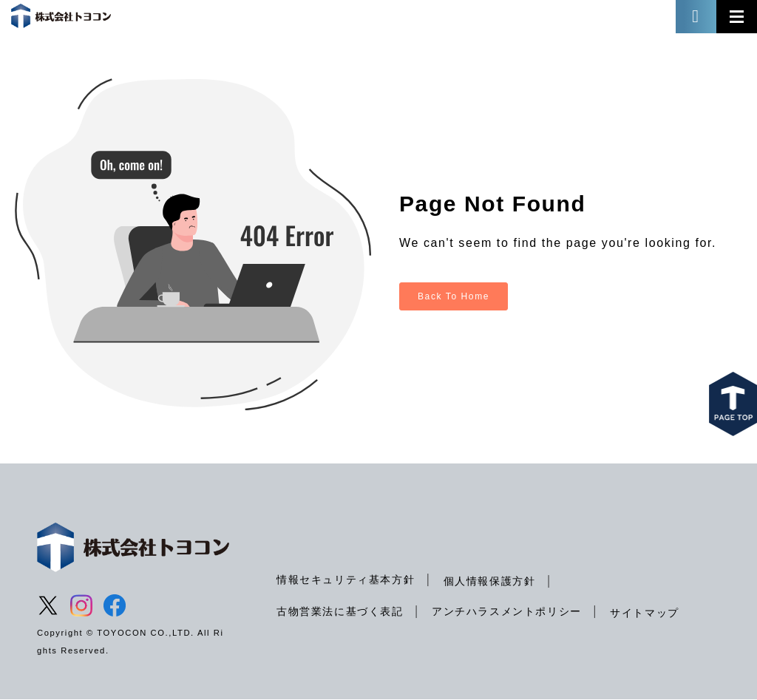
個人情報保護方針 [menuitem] (490, 581)
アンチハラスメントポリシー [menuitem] (507, 611)
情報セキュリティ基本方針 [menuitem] (346, 580)
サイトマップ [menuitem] (645, 613)
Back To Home (454, 296)
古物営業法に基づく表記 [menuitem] (340, 611)
